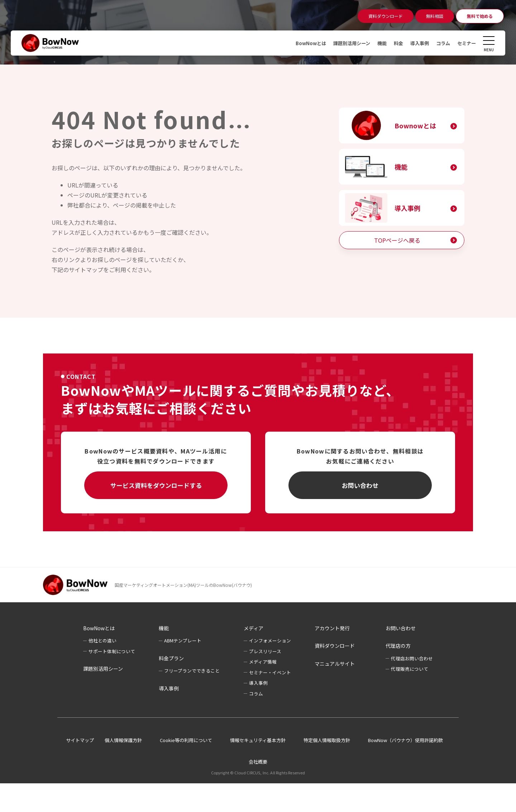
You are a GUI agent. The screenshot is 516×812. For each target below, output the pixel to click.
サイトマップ (80, 740)
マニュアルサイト (335, 664)
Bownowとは (415, 125)
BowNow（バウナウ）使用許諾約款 (405, 740)
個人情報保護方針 (123, 740)
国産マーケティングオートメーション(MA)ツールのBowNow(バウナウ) (183, 585)
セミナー (466, 43)
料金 (394, 43)
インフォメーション (270, 640)
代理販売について (410, 669)
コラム (441, 43)
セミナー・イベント (270, 672)
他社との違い (102, 640)
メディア (254, 628)
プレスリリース (265, 651)
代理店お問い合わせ (412, 658)
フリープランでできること (192, 671)
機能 (377, 43)
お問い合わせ (360, 485)
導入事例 (416, 43)
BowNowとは (302, 43)
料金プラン (171, 658)
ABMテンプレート (183, 640)
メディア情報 (263, 662)
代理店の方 (398, 646)
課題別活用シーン (345, 43)
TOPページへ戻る (397, 240)
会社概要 (258, 762)
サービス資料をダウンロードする (156, 485)
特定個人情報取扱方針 (327, 740)
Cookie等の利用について (186, 740)
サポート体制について (112, 651)
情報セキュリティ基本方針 (258, 740)
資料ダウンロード (335, 646)
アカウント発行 (332, 628)
